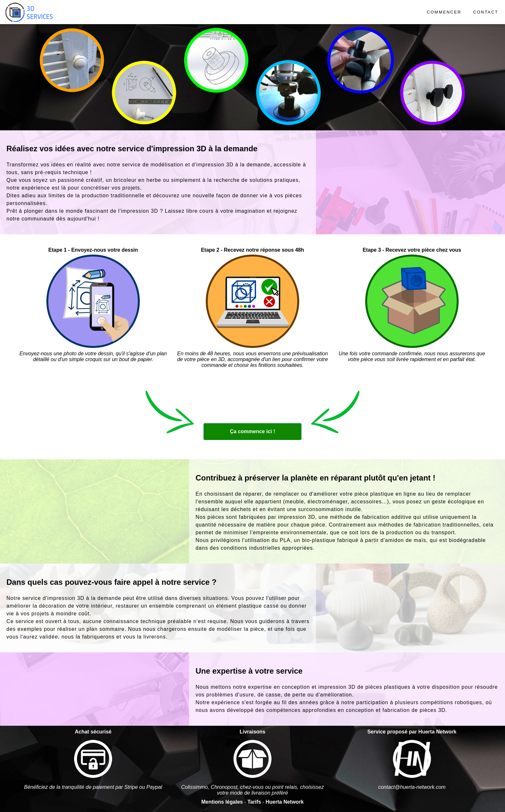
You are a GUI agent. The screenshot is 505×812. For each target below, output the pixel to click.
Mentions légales (222, 802)
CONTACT (486, 12)
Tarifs (254, 802)
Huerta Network (285, 802)
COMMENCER (444, 12)
